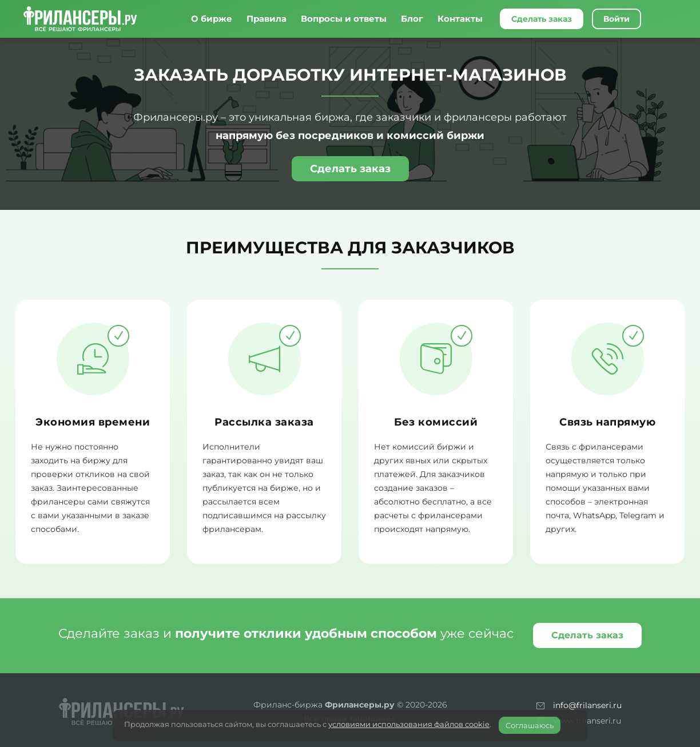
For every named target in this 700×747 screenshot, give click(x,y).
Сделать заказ (542, 19)
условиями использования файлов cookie (409, 724)
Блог (412, 19)
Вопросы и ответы (344, 19)
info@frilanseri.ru (587, 705)
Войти (617, 19)
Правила (267, 19)
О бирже (212, 19)
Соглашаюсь (530, 725)
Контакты (460, 19)
